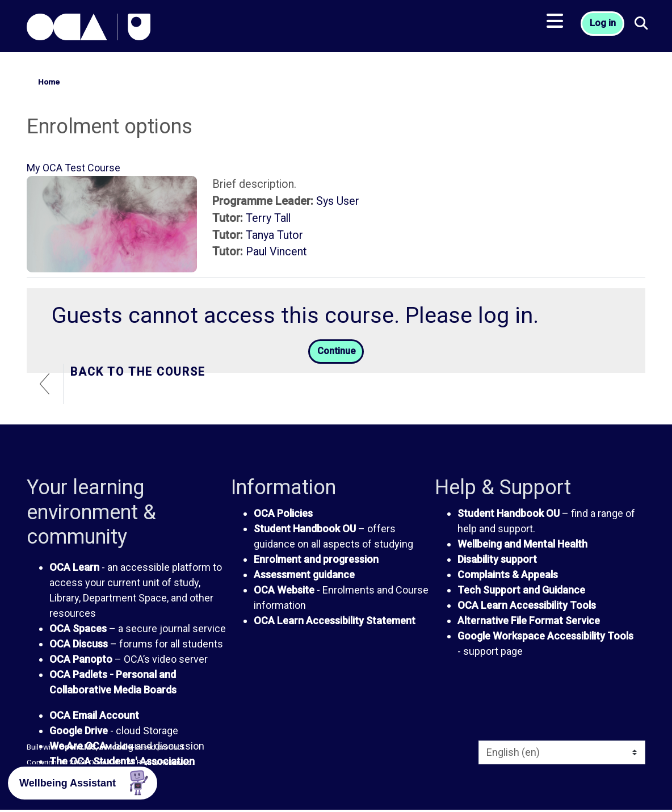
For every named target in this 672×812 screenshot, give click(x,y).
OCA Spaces (78, 630)
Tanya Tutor (274, 235)
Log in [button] (604, 29)
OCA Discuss (79, 645)
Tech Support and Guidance (521, 592)
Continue (336, 353)
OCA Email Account (94, 717)
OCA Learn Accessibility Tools (527, 607)
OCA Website (284, 592)
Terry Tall (268, 218)
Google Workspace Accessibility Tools (545, 638)
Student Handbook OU (305, 530)
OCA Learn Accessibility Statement (335, 622)
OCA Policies (283, 515)
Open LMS (77, 749)
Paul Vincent (276, 252)
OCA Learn (74, 569)
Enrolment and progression (316, 561)
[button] (646, 29)
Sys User (338, 201)
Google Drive (79, 732)
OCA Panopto (81, 661)
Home (49, 82)
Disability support (497, 561)
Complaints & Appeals (508, 576)
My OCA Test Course (73, 168)
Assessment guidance (304, 576)
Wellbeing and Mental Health (522, 546)
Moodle (119, 749)
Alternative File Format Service (529, 622)
